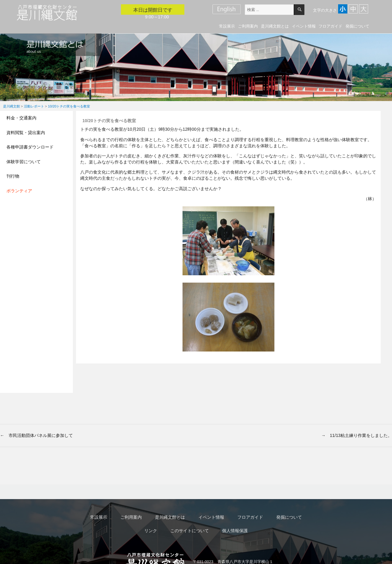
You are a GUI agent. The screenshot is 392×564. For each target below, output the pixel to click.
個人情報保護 (235, 531)
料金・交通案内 (21, 118)
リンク (151, 531)
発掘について (357, 26)
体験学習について (24, 162)
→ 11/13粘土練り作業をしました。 (357, 435)
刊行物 (13, 176)
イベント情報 (304, 26)
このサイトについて (190, 531)
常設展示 (227, 26)
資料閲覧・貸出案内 (26, 133)
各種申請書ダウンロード (30, 147)
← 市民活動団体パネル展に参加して (36, 435)
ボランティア (19, 191)
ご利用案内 (248, 26)
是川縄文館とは (275, 26)
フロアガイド (330, 26)
